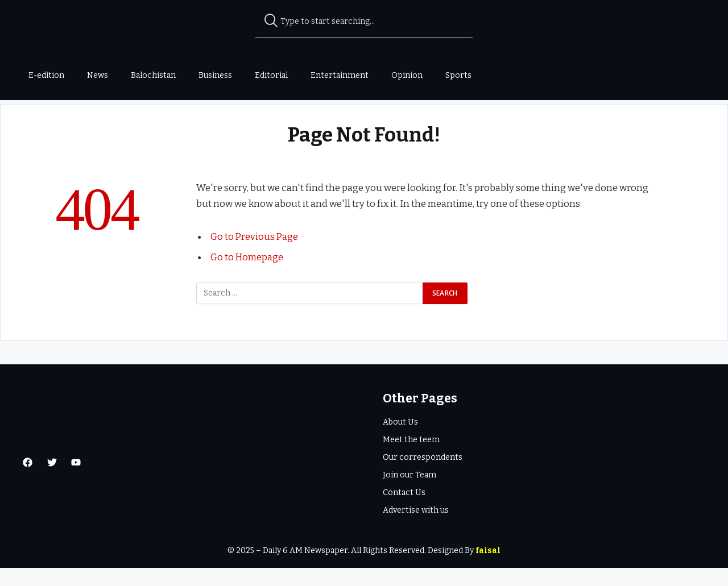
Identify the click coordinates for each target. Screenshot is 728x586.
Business (215, 75)
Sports (458, 75)
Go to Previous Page (255, 255)
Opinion (407, 75)
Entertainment (340, 75)
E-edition (46, 75)
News (98, 75)
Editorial (271, 75)
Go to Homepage (247, 275)
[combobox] (364, 22)
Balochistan (153, 75)
